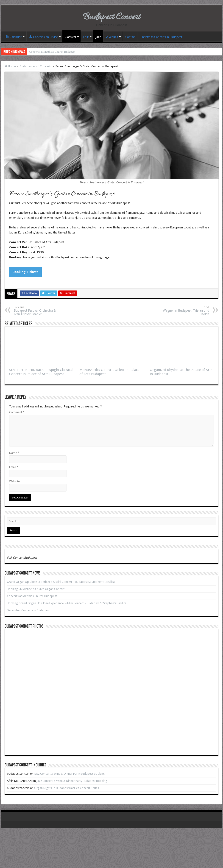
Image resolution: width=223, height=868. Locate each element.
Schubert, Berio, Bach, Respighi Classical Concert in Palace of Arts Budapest (41, 372)
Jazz (98, 37)
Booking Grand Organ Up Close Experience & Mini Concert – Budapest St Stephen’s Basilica (67, 603)
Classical (70, 37)
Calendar (14, 37)
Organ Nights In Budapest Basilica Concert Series (67, 788)
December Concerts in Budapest (28, 610)
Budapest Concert (111, 17)
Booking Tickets (25, 272)
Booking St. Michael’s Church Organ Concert (36, 589)
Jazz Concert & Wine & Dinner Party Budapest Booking (70, 774)
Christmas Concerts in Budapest (161, 37)
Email (14, 467)
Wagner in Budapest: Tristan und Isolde (186, 311)
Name (14, 453)
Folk (86, 37)
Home (10, 66)
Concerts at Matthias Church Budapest (52, 52)
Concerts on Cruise (43, 37)
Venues (112, 37)
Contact (130, 37)
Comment (17, 412)
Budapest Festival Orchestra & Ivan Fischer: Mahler (37, 311)
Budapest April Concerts (36, 66)
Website (14, 481)
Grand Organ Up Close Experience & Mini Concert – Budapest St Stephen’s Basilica (61, 582)
